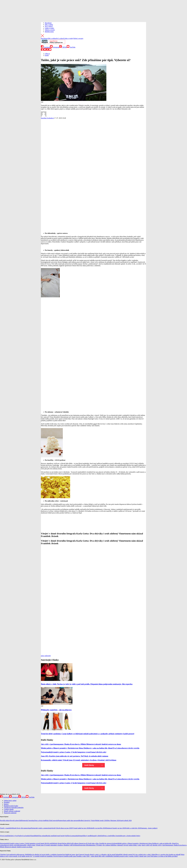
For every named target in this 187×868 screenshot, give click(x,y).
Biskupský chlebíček (97, 836)
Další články (89, 765)
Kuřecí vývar (14, 836)
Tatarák (33, 836)
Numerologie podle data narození (68, 820)
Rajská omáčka (51, 836)
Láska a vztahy (49, 28)
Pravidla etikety (5, 820)
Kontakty (7, 802)
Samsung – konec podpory (149, 828)
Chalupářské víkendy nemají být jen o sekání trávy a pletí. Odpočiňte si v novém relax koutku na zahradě (148, 855)
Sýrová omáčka (5, 836)
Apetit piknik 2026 (126, 820)
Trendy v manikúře (6, 828)
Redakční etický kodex (11, 806)
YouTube (71, 47)
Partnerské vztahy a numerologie (41, 828)
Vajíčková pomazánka (72, 836)
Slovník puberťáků (16, 820)
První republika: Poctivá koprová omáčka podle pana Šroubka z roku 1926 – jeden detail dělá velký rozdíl (76, 856)
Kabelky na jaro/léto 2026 (98, 828)
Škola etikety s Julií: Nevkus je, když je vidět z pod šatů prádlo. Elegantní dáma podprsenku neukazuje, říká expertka (87, 684)
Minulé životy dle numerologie (22, 828)
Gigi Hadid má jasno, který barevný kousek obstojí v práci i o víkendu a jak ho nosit (88, 855)
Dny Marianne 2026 (114, 820)
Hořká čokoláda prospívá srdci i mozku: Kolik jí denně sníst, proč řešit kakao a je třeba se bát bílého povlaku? (143, 856)
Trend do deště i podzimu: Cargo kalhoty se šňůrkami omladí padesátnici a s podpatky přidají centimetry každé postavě (88, 734)
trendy (49, 656)
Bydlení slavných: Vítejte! (87, 820)
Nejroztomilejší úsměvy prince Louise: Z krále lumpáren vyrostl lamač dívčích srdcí (74, 752)
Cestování (55, 820)
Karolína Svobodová (47, 118)
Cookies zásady (9, 809)
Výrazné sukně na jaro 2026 (81, 828)
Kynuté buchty (60, 836)
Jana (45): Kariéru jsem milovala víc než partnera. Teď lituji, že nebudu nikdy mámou (75, 756)
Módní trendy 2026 (101, 820)
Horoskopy (48, 23)
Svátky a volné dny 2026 (133, 828)
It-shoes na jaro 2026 (66, 828)
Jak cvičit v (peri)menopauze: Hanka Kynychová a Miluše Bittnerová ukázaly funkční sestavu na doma (81, 744)
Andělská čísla (47, 820)
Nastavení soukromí (10, 813)
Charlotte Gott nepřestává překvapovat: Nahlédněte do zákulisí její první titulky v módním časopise (31, 855)
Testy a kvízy (39, 820)
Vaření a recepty (50, 30)
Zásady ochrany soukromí (12, 811)
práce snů (44, 656)
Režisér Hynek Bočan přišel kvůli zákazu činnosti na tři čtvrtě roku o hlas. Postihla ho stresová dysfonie (85, 843)
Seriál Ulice (55, 828)
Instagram (55, 47)
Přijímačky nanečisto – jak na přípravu (56, 710)
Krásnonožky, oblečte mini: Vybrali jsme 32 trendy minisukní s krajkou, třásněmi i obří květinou (79, 760)
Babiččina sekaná (41, 836)
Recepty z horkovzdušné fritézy (130, 836)
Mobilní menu (49, 32)
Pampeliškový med (84, 836)
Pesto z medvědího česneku (112, 836)
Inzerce (6, 804)
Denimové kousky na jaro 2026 (116, 828)
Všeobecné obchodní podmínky (14, 808)
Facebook (45, 47)
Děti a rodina (49, 25)
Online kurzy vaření (10, 801)
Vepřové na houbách (24, 836)
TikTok (63, 47)
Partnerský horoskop (28, 820)
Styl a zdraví (49, 26)
